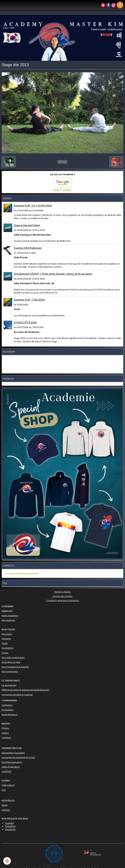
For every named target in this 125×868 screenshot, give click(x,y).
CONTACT (7, 771)
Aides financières (11, 767)
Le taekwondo (9, 685)
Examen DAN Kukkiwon (28, 248)
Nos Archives (8, 620)
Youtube (9, 823)
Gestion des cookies (63, 596)
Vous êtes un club (11, 662)
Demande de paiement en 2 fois (18, 757)
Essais (5, 653)
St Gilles (67, 190)
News (5, 805)
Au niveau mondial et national (17, 695)
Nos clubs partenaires (13, 657)
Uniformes (7, 705)
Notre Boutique (10, 714)
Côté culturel (8, 785)
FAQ (4, 790)
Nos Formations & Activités (15, 667)
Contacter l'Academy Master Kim (22, 574)
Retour (62, 162)
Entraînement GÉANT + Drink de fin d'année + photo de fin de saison (53, 274)
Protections (8, 710)
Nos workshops (10, 671)
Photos (5, 728)
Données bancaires (12, 762)
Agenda (6, 810)
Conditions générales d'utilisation (63, 600)
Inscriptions (8, 648)
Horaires (6, 639)
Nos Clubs (7, 634)
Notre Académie (10, 616)
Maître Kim (7, 611)
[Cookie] (7, 861)
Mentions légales (63, 592)
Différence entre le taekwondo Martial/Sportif (25, 690)
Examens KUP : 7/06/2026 (29, 300)
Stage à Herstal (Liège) (27, 225)
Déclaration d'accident (13, 753)
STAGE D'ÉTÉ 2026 (25, 322)
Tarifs (5, 643)
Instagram (10, 826)
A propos (6, 737)
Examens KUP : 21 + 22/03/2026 (33, 205)
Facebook (10, 829)
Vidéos (5, 733)
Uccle (57, 190)
